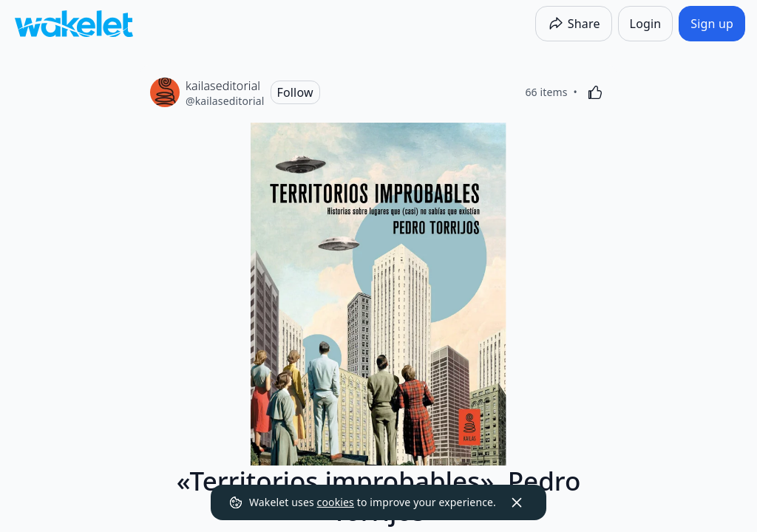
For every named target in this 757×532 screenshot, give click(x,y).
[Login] (646, 24)
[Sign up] (712, 24)
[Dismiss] (517, 502)
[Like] (595, 92)
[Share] (574, 24)
